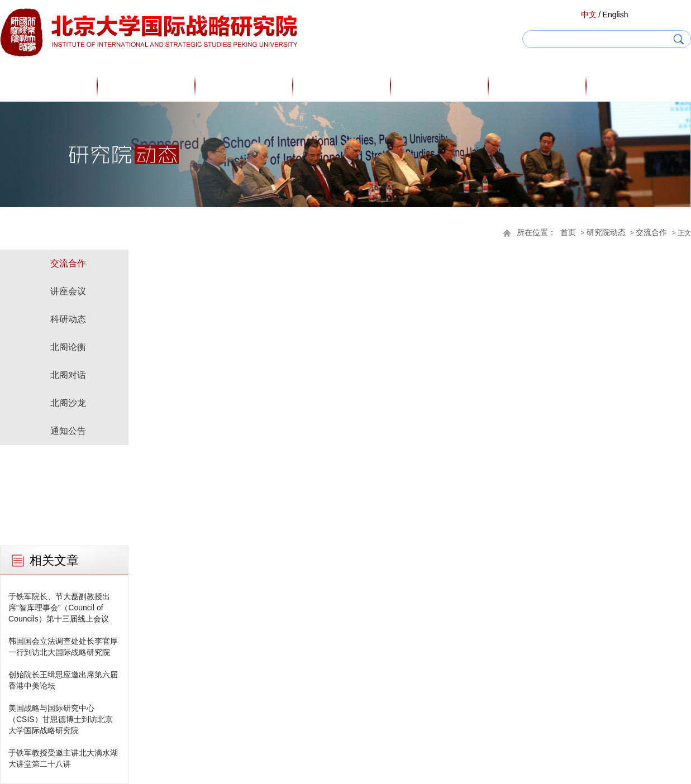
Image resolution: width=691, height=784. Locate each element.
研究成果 (440, 86)
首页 (49, 86)
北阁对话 (68, 375)
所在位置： (536, 233)
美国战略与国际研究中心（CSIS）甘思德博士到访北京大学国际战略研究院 (61, 719)
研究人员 (245, 86)
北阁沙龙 (68, 403)
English (616, 15)
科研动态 (68, 319)
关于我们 (147, 86)
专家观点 (342, 86)
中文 (589, 15)
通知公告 (68, 431)
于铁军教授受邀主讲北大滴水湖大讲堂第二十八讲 (63, 758)
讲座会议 (68, 291)
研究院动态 (538, 86)
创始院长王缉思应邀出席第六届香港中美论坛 (63, 680)
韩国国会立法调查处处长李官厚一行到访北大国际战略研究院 (63, 647)
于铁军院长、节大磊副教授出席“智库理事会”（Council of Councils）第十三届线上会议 (59, 608)
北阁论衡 (68, 347)
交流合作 (651, 233)
